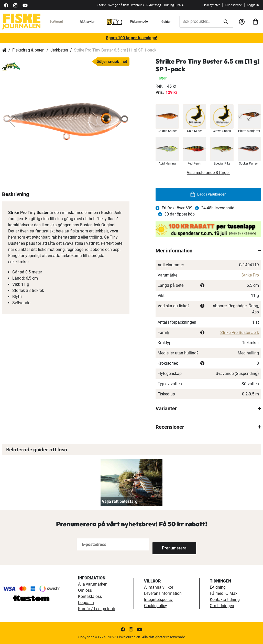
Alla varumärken (93, 584)
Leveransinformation (163, 593)
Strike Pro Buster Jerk (240, 333)
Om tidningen (222, 606)
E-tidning (218, 587)
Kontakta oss (90, 596)
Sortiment (56, 22)
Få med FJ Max (224, 593)
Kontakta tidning (225, 600)
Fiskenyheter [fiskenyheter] (211, 5)
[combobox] (199, 22)
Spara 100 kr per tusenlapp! (131, 38)
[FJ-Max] (114, 22)
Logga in (253, 5)
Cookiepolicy (156, 606)
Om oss (85, 590)
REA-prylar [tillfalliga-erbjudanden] (87, 22)
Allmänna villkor (159, 587)
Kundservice (233, 5)
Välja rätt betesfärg (120, 501)
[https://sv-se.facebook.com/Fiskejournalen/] (6, 5)
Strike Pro (250, 275)
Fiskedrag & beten (28, 50)
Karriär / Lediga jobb (97, 609)
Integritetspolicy (158, 600)
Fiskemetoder (139, 22)
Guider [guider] (166, 22)
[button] (12, 121)
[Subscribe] (169, 544)
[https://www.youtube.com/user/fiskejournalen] (25, 5)
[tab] (208, 251)
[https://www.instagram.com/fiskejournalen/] (15, 5)
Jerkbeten (59, 50)
